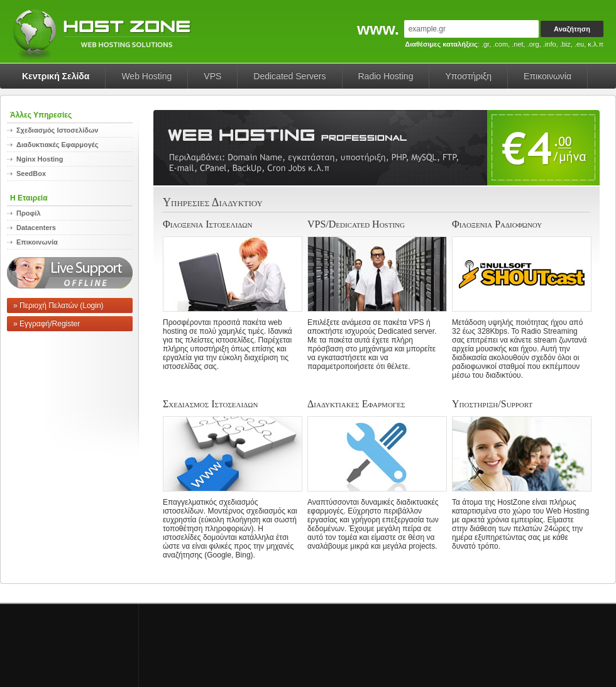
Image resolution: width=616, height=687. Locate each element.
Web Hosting (146, 76)
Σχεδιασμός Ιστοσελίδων (57, 130)
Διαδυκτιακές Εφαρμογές (58, 145)
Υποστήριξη (468, 76)
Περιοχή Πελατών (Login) (62, 305)
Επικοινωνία (547, 76)
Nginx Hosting (40, 159)
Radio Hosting (386, 76)
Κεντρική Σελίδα (56, 76)
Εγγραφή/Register (50, 324)
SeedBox (31, 173)
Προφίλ (29, 213)
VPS (212, 76)
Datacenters (36, 228)
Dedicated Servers (289, 76)
